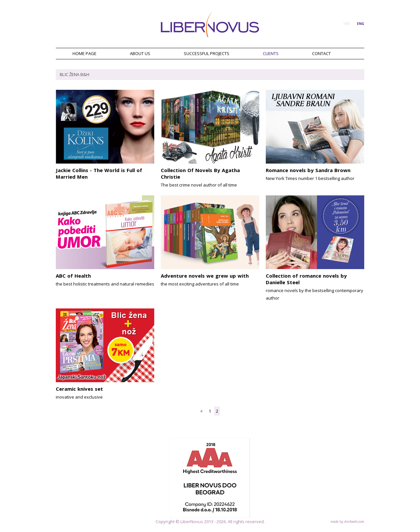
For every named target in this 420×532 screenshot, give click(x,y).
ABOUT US (140, 53)
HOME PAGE (84, 53)
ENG (361, 24)
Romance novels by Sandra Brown (308, 170)
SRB (346, 24)
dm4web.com (354, 522)
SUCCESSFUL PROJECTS (207, 53)
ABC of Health (73, 276)
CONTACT (321, 53)
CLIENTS (271, 53)
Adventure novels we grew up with (205, 276)
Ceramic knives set (79, 389)
